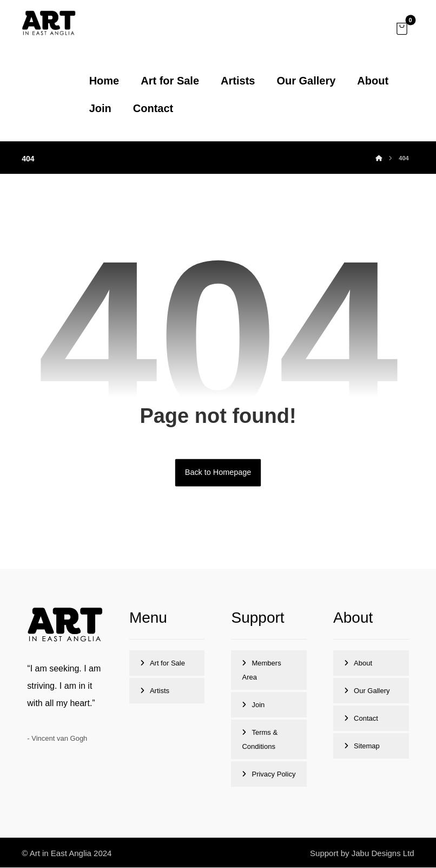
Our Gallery (372, 691)
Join (258, 705)
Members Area (261, 671)
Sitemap (367, 746)
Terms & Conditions (260, 740)
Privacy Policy (273, 775)
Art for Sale (167, 664)
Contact (366, 719)
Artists (160, 691)
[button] (402, 29)
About (363, 664)
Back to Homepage (218, 473)
